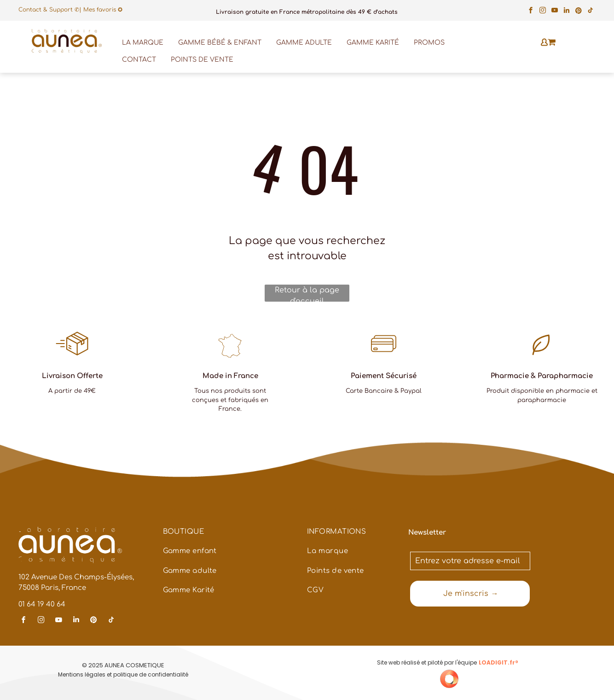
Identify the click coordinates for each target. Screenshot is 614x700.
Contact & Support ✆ (49, 10)
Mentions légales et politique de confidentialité (123, 674)
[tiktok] (591, 12)
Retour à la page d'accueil (307, 294)
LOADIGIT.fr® (498, 662)
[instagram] (543, 12)
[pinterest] (579, 12)
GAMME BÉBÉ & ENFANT (220, 43)
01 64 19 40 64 (42, 604)
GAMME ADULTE (304, 43)
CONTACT (139, 60)
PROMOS (429, 43)
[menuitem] (227, 537)
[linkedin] (567, 12)
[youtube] (555, 12)
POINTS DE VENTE (202, 60)
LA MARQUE (143, 43)
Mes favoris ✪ (103, 10)
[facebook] (531, 12)
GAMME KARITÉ (373, 43)
